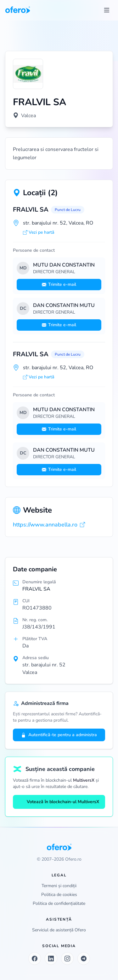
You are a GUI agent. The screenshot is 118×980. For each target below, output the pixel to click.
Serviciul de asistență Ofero (59, 930)
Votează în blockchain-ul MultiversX (59, 802)
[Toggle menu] (107, 10)
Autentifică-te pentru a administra (59, 735)
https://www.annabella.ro (49, 525)
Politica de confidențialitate (59, 903)
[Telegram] (84, 959)
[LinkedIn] (51, 959)
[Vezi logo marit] (28, 74)
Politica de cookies (59, 895)
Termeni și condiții (59, 886)
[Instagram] (67, 959)
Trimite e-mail (59, 284)
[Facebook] (35, 959)
